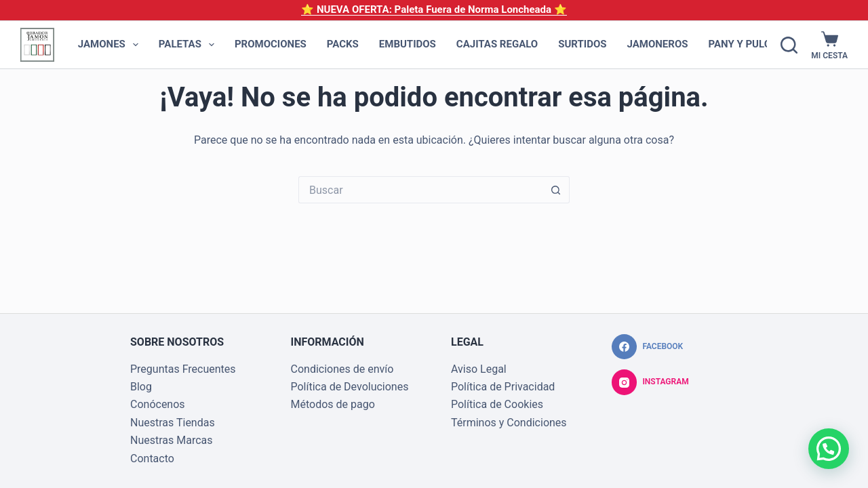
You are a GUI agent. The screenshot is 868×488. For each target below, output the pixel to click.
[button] (829, 449)
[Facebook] (648, 347)
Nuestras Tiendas (173, 423)
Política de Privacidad (503, 387)
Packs (343, 44)
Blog (141, 387)
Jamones (111, 45)
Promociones (271, 44)
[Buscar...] (420, 190)
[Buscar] (789, 45)
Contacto (152, 459)
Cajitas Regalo (497, 44)
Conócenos (158, 404)
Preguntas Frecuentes (183, 369)
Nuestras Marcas (172, 440)
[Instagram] (650, 382)
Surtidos (582, 44)
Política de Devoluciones (350, 387)
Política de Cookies (497, 404)
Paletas (189, 45)
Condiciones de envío (342, 369)
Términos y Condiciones (509, 423)
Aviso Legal (479, 369)
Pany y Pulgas (756, 45)
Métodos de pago (333, 404)
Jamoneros (658, 44)
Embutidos (408, 44)
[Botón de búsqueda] (556, 190)
